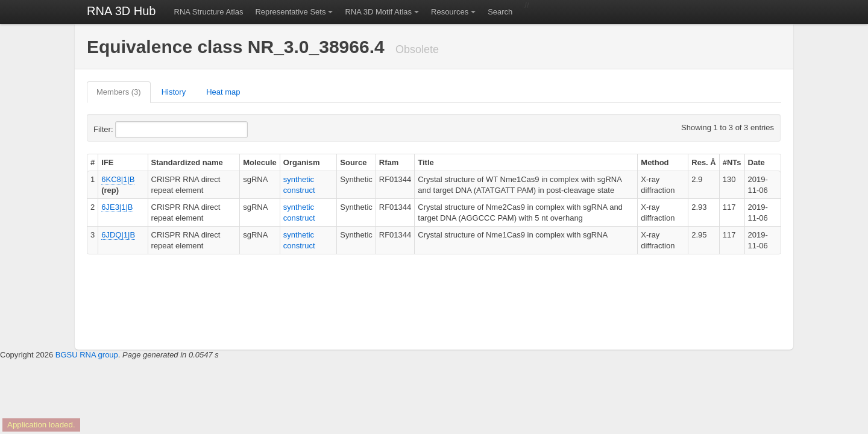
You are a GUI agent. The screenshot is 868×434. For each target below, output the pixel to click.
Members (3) (119, 92)
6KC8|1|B (118, 179)
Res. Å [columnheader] (703, 162)
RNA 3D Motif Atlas (378, 12)
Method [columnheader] (655, 162)
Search (500, 12)
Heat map (223, 92)
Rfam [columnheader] (389, 162)
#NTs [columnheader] (732, 162)
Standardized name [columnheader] (187, 162)
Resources (450, 12)
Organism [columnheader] (302, 162)
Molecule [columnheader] (260, 162)
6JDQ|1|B (118, 235)
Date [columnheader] (756, 162)
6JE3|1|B (117, 207)
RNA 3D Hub (121, 11)
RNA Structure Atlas (209, 12)
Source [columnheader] (353, 162)
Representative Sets (290, 12)
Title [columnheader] (426, 162)
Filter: (133, 130)
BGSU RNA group (87, 355)
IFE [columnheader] (107, 162)
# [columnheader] (93, 162)
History (174, 92)
